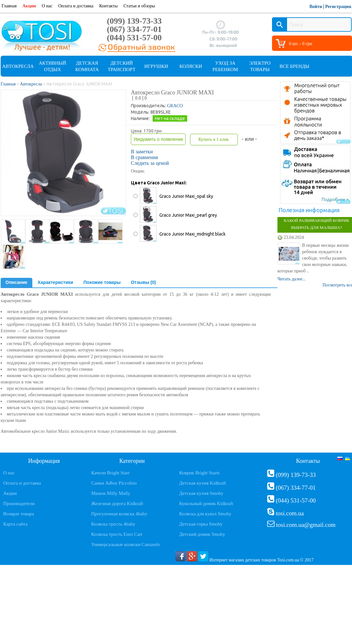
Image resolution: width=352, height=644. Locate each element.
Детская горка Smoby (201, 524)
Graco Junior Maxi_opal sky (186, 196)
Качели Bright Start (110, 473)
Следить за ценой (150, 163)
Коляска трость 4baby (113, 524)
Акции (29, 6)
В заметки (142, 152)
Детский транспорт (122, 66)
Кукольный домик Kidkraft (206, 503)
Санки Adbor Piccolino (114, 483)
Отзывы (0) (143, 282)
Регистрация (338, 7)
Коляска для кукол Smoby (205, 514)
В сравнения (144, 157)
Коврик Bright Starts (200, 473)
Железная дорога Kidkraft (117, 503)
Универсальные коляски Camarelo (126, 544)
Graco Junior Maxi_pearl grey (188, 215)
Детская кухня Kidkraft (203, 483)
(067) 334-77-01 (134, 29)
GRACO (175, 106)
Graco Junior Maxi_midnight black (192, 234)
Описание (16, 282)
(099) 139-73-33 (134, 21)
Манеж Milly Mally (111, 493)
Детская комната (87, 66)
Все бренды (294, 66)
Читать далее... (292, 279)
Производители (19, 503)
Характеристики (56, 282)
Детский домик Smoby (202, 534)
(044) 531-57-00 (134, 38)
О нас (47, 6)
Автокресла (18, 66)
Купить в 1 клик (214, 139)
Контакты (108, 6)
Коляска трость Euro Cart (117, 534)
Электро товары (260, 66)
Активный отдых (52, 66)
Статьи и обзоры (139, 6)
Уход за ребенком (225, 66)
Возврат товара (19, 514)
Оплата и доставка (76, 6)
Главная (9, 6)
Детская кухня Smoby (201, 493)
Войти (316, 7)
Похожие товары (102, 282)
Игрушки (156, 66)
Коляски (191, 66)
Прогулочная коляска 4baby (119, 514)
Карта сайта (15, 524)
